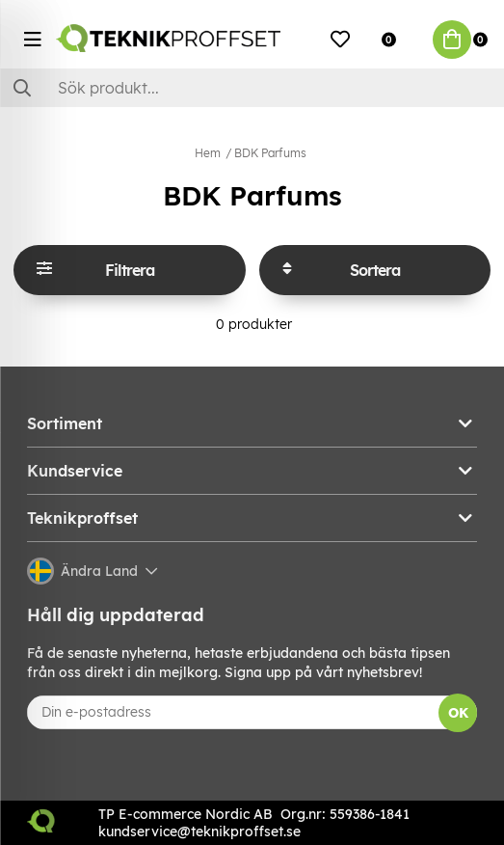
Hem (208, 153)
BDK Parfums (270, 153)
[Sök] (252, 88)
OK (458, 713)
